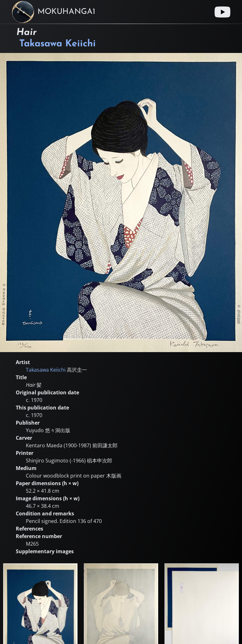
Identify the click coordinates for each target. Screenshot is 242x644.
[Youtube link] (222, 12)
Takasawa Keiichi (58, 44)
